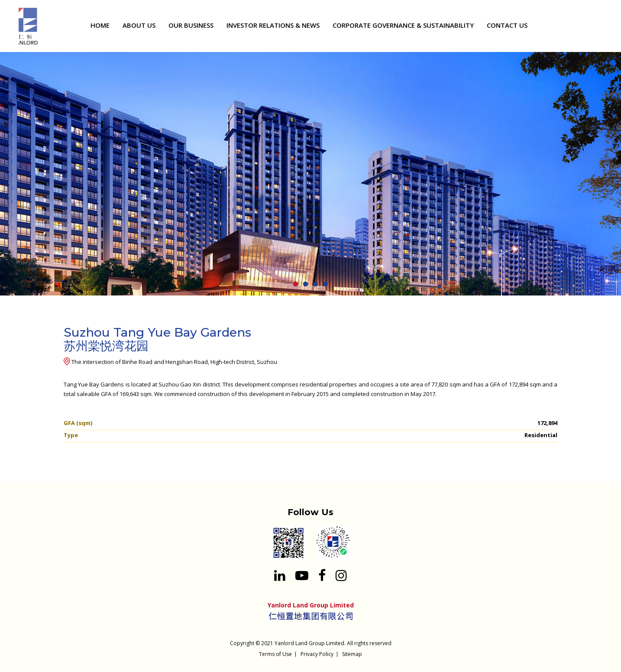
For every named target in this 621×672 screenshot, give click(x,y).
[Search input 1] (594, 27)
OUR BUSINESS (191, 25)
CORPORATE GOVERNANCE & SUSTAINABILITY (403, 25)
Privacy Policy (317, 654)
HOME (100, 25)
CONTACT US (507, 25)
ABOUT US (139, 25)
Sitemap (352, 654)
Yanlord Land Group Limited (309, 643)
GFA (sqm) (78, 423)
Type (71, 435)
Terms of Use (275, 654)
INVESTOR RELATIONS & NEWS (273, 25)
